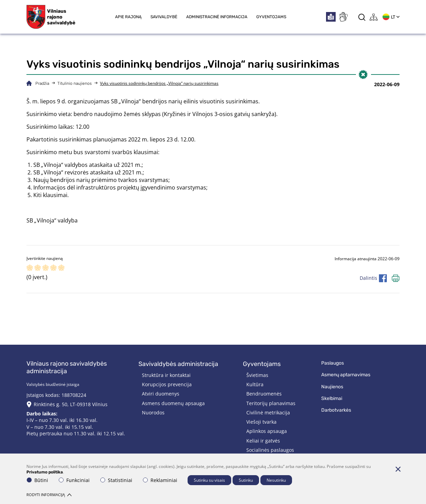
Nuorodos (153, 413)
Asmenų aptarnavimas (346, 375)
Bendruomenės (264, 394)
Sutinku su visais (209, 480)
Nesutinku (276, 480)
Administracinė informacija (217, 17)
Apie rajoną (128, 17)
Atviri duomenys (161, 394)
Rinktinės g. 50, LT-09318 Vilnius (71, 404)
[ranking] (61, 268)
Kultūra (255, 384)
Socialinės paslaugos (270, 450)
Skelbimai (332, 398)
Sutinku (246, 480)
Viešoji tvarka (261, 422)
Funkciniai (74, 480)
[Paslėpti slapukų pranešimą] (398, 469)
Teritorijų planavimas (271, 403)
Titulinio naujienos (75, 83)
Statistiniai (116, 480)
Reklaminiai (160, 480)
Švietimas (257, 375)
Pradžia (42, 83)
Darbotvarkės (336, 410)
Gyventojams (271, 17)
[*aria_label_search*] (362, 17)
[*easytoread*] (331, 17)
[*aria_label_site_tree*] (374, 17)
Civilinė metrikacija (268, 413)
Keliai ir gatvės (263, 441)
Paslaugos (333, 363)
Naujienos (332, 387)
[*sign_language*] (343, 17)
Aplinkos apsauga (267, 431)
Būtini (37, 480)
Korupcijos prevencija (167, 384)
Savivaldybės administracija (178, 364)
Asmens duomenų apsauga (173, 403)
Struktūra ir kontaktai (166, 375)
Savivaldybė (164, 17)
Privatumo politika (45, 472)
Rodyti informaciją (49, 495)
